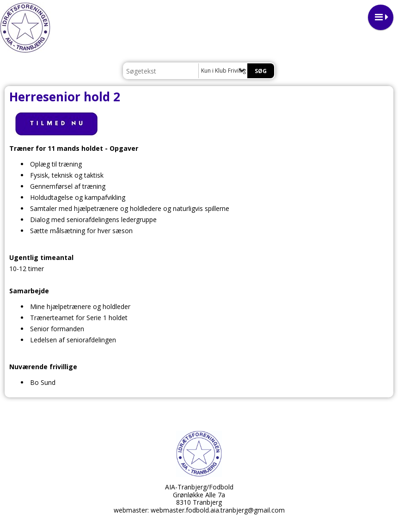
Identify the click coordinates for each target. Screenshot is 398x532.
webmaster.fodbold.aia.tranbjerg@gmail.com (218, 510)
